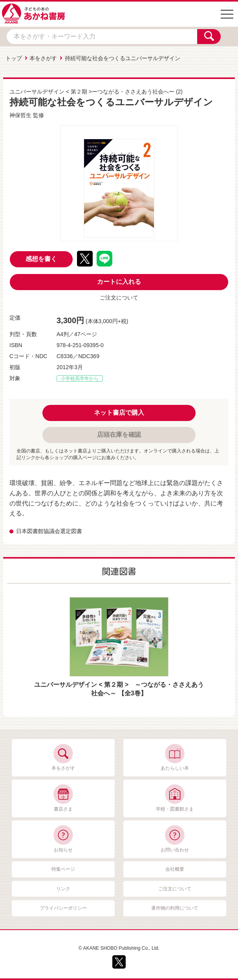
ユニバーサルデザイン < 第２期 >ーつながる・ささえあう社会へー (92, 92)
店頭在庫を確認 (119, 435)
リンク (63, 889)
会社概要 (175, 869)
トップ (14, 58)
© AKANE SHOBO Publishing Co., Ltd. (119, 948)
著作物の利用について (175, 908)
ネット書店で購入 (119, 413)
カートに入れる (119, 282)
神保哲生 (20, 115)
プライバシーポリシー (63, 908)
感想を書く (41, 259)
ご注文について (119, 298)
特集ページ (63, 869)
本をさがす (43, 58)
